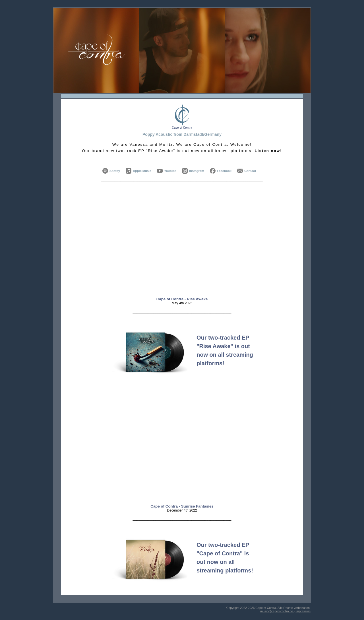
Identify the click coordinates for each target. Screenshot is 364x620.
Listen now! (268, 151)
